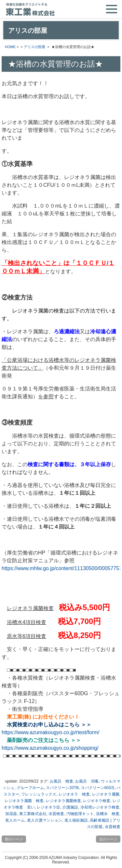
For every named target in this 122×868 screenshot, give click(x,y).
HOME (10, 47)
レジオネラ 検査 (74, 794)
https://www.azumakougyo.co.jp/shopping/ (50, 748)
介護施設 (70, 807)
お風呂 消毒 (87, 781)
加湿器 (11, 814)
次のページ (108, 839)
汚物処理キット (80, 814)
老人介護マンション (45, 820)
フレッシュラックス (39, 794)
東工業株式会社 (33, 814)
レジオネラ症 (48, 807)
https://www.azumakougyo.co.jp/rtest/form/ (51, 732)
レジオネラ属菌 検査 (24, 801)
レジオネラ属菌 (106, 794)
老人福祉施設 (76, 820)
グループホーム (30, 788)
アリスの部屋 (34, 47)
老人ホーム (15, 820)
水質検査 (56, 814)
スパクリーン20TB (62, 788)
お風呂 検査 (61, 781)
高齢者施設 (100, 820)
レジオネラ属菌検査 (63, 801)
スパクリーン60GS (98, 788)
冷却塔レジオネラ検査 (100, 807)
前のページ (14, 839)
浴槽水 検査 (108, 814)
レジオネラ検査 (97, 801)
